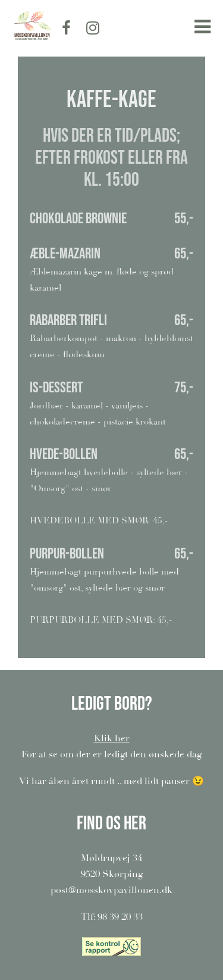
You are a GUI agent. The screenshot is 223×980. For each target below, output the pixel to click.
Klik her (112, 738)
